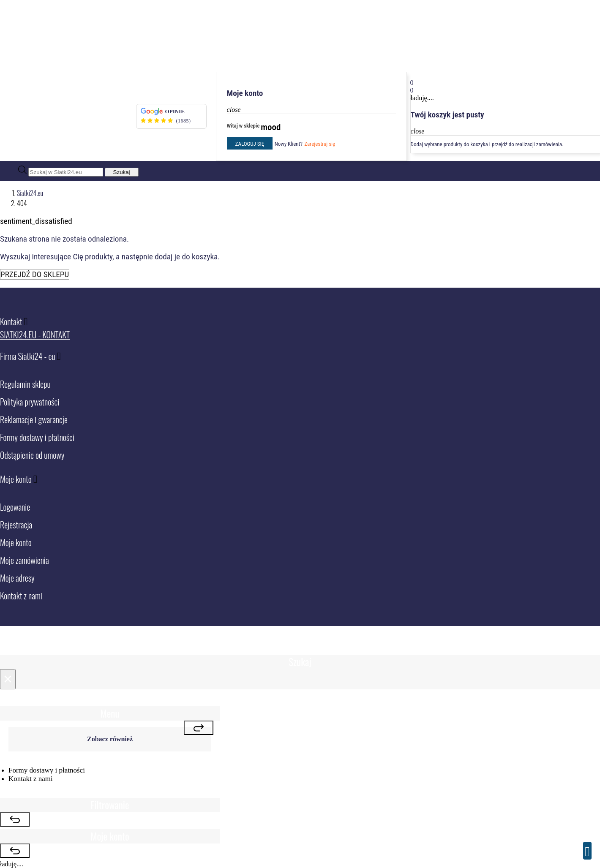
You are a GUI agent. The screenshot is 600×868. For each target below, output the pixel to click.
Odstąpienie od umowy (32, 455)
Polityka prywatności (30, 402)
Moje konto (16, 542)
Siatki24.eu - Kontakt (35, 335)
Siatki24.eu (30, 193)
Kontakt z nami (21, 596)
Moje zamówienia (25, 560)
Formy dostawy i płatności (37, 437)
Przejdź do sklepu (35, 274)
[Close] (8, 679)
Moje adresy (17, 578)
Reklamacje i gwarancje (34, 419)
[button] (505, 83)
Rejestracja (16, 525)
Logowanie (15, 507)
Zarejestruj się (320, 144)
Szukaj (122, 172)
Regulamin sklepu (25, 384)
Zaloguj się (250, 144)
